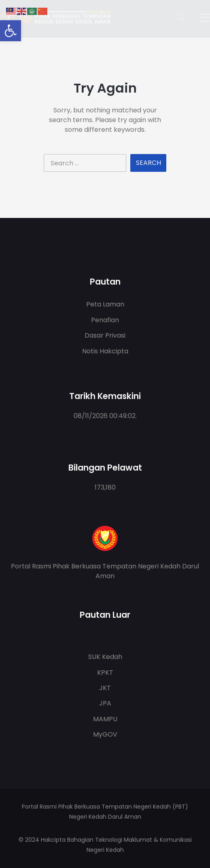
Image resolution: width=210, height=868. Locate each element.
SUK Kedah (105, 657)
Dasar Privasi (105, 335)
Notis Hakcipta (105, 351)
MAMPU (105, 719)
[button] (11, 31)
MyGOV (105, 734)
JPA (105, 703)
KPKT (105, 673)
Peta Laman (105, 304)
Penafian (105, 320)
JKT (105, 688)
